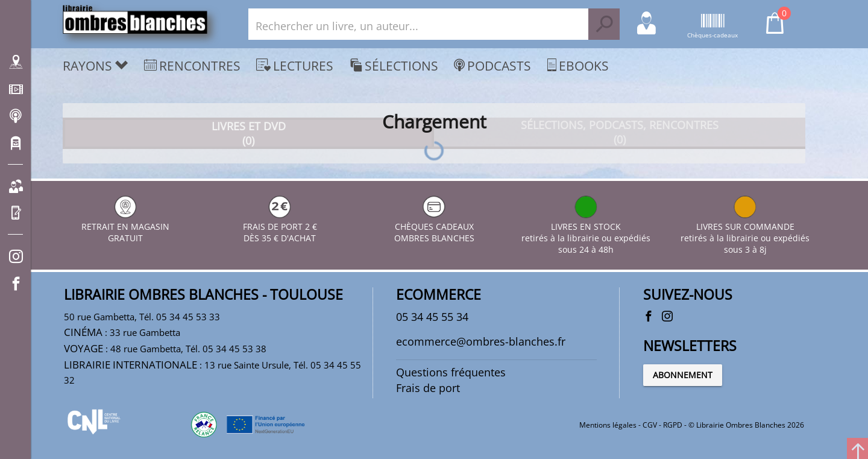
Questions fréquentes (451, 372)
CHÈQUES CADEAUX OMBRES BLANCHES (434, 226)
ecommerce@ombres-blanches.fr (481, 341)
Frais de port (428, 388)
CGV (650, 425)
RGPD (673, 425)
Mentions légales (608, 425)
